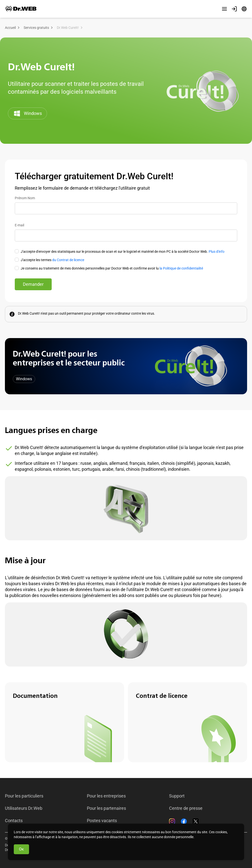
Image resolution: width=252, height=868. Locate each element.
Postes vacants (102, 821)
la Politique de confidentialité (181, 268)
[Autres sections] (224, 9)
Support (177, 796)
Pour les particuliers (24, 796)
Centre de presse (186, 808)
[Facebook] (184, 821)
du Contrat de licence (68, 260)
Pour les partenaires (106, 808)
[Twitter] (196, 821)
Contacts (14, 821)
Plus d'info (217, 252)
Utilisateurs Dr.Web (24, 808)
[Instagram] (172, 821)
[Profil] (234, 9)
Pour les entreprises (106, 796)
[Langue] (244, 9)
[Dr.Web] (21, 9)
